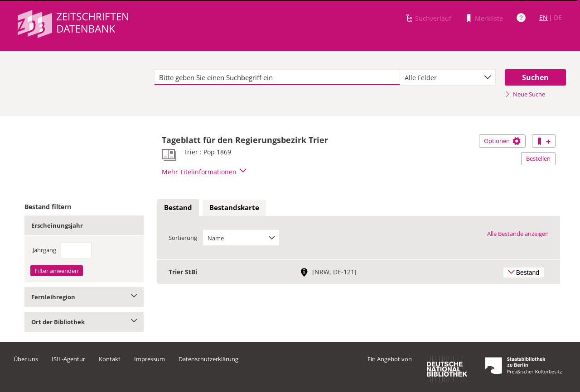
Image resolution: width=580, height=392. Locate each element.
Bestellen (538, 158)
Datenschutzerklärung (208, 359)
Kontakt (110, 359)
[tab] (178, 208)
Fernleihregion (84, 297)
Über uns (26, 359)
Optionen (502, 141)
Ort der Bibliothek (84, 322)
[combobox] (448, 77)
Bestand (178, 207)
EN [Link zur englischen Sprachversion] (544, 17)
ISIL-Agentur (68, 359)
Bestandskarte (234, 207)
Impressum (150, 359)
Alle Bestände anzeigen (518, 234)
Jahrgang (44, 250)
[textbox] (277, 77)
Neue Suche (525, 94)
